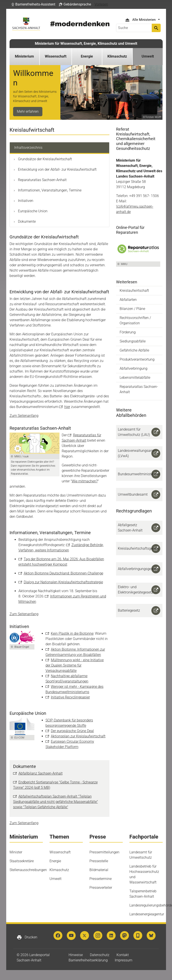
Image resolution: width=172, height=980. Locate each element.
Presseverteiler (101, 888)
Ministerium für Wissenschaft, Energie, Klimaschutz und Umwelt (86, 43)
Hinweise (76, 955)
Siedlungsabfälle (133, 341)
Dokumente (26, 221)
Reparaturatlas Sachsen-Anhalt (42, 180)
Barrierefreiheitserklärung (88, 960)
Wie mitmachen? (85, 481)
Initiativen (25, 201)
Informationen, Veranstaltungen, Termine (49, 190)
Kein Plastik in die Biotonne (72, 633)
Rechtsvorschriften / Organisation (135, 320)
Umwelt (55, 879)
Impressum (124, 960)
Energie (55, 861)
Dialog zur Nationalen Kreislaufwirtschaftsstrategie (63, 582)
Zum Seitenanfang (24, 416)
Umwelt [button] (148, 56)
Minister (16, 852)
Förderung (128, 332)
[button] (33, 4)
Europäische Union (32, 211)
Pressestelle (99, 861)
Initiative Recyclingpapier (70, 697)
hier (67, 407)
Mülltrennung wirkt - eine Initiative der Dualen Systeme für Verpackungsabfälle (75, 665)
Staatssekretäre (22, 861)
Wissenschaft (60, 852)
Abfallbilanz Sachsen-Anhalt (41, 773)
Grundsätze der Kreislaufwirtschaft (44, 159)
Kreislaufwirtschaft (134, 291)
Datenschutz (100, 955)
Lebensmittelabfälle (135, 378)
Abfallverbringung (133, 368)
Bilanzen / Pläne (132, 309)
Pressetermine (101, 879)
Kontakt (123, 955)
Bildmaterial (99, 870)
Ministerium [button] (24, 56)
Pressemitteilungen (104, 852)
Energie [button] (87, 56)
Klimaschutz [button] (117, 56)
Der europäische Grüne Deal (72, 731)
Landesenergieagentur (147, 914)
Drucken (27, 937)
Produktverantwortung (137, 359)
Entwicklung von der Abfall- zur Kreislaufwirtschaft (57, 169)
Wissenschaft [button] (56, 56)
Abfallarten (128, 300)
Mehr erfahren (28, 111)
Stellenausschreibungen (28, 870)
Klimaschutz (59, 870)
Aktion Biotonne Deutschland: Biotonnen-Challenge (63, 573)
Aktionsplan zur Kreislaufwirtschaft (78, 736)
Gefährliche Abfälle (134, 350)
